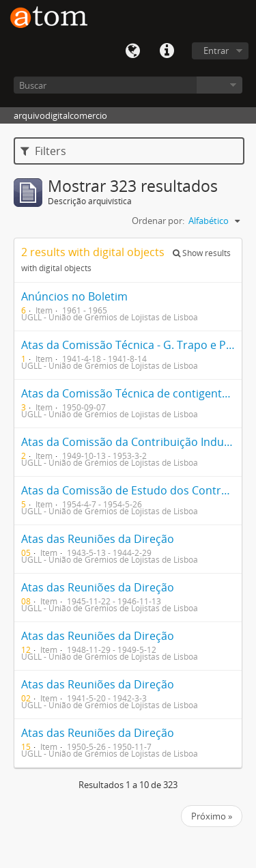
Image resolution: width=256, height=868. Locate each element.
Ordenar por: (158, 221)
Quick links (167, 51)
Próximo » (212, 816)
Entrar (216, 51)
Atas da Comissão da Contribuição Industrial (136, 442)
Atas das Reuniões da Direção (98, 539)
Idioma (132, 51)
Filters (43, 151)
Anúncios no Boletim (74, 296)
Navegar (219, 85)
